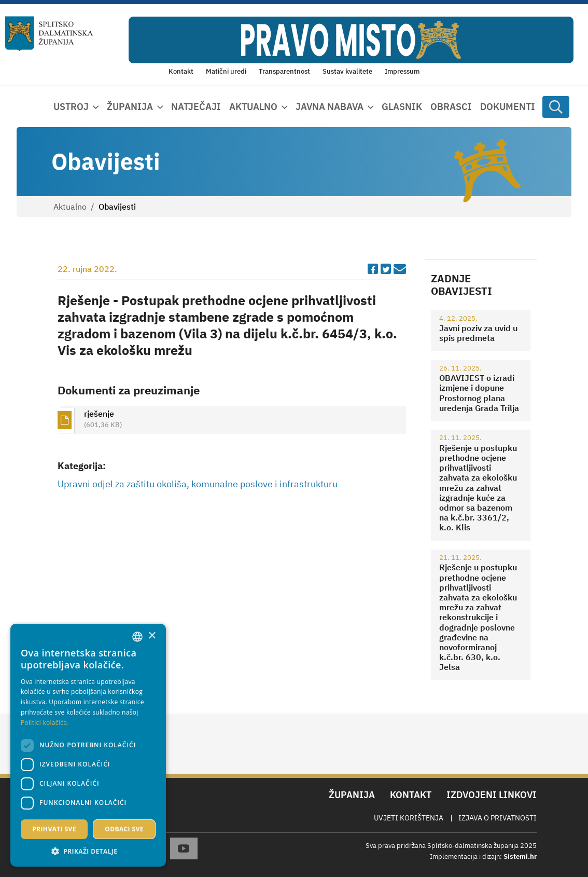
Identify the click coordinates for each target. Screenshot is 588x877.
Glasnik (402, 107)
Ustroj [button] (71, 107)
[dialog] (88, 745)
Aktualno (70, 207)
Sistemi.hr (520, 857)
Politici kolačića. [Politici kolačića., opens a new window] (45, 723)
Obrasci (451, 107)
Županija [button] (130, 107)
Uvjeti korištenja (409, 818)
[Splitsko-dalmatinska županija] (49, 33)
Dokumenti (508, 107)
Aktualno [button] (253, 107)
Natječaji (196, 107)
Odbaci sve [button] (124, 829)
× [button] (152, 636)
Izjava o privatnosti (498, 818)
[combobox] (137, 637)
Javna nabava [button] (330, 107)
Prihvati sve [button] (54, 829)
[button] (88, 851)
